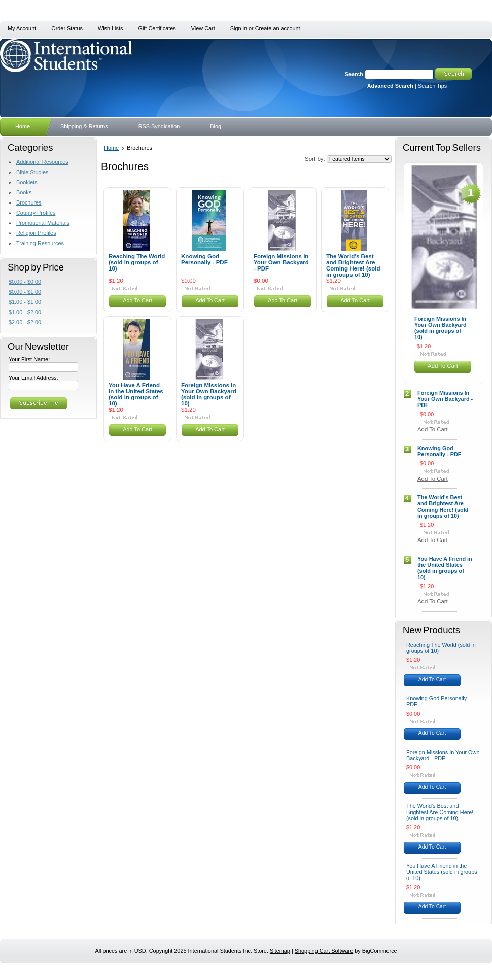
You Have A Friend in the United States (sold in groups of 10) (136, 394)
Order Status (67, 28)
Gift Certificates (157, 28)
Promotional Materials (43, 223)
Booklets (27, 182)
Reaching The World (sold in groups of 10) (137, 262)
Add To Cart (137, 300)
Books (24, 192)
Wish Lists (111, 28)
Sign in (239, 28)
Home (111, 148)
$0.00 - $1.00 (25, 292)
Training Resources (40, 243)
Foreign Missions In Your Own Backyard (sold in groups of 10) (209, 394)
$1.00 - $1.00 (25, 302)
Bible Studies (32, 172)
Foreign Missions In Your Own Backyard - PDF (281, 262)
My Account (22, 28)
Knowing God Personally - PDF (204, 259)
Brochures (29, 202)
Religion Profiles (36, 233)
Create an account (278, 28)
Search (354, 74)
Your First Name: (29, 359)
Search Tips (432, 86)
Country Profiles (36, 213)
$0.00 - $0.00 (25, 282)
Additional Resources (42, 162)
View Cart (203, 28)
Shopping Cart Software (324, 951)
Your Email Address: (33, 378)
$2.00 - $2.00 (25, 322)
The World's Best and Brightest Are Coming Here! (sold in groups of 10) (353, 265)
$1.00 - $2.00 (25, 312)
